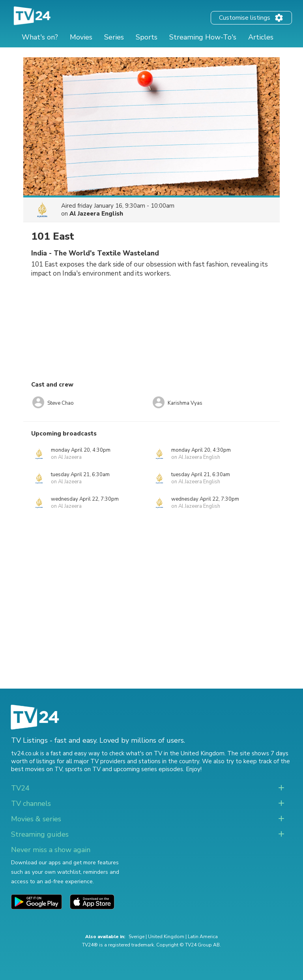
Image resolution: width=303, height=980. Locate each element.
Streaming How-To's (203, 37)
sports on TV (83, 769)
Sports (147, 37)
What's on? (40, 37)
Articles (261, 37)
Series (114, 37)
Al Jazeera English (96, 214)
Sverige (137, 937)
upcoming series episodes (148, 769)
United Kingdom (166, 937)
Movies (81, 37)
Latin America (203, 937)
